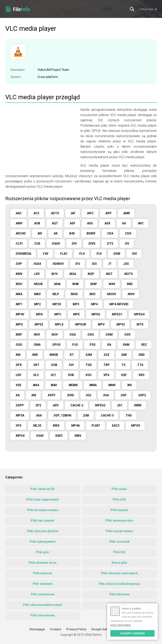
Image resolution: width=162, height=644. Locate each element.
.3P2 (38, 405)
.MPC (57, 314)
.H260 (39, 436)
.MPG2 (38, 324)
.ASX (107, 223)
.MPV (101, 324)
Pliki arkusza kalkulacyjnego (119, 584)
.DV (127, 244)
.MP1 (19, 304)
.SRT (36, 365)
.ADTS (55, 213)
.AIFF (108, 213)
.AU (124, 223)
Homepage (37, 629)
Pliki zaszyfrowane (119, 531)
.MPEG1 (117, 314)
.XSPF (51, 395)
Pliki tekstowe (119, 594)
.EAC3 (115, 426)
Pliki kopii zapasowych (43, 499)
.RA (109, 345)
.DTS (110, 244)
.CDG (128, 233)
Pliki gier (43, 552)
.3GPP (19, 405)
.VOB (70, 375)
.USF (18, 375)
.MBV (78, 436)
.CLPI (19, 244)
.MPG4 (20, 436)
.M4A (57, 284)
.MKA (19, 294)
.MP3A (20, 415)
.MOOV (111, 294)
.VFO (18, 426)
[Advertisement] (41, 137)
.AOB (37, 223)
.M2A (72, 274)
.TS (123, 365)
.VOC (88, 375)
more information (121, 625)
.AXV (55, 405)
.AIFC (90, 213)
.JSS (126, 264)
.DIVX (92, 244)
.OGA (72, 335)
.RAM (126, 345)
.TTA (140, 365)
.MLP (55, 294)
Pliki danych (119, 510)
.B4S (72, 233)
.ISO (94, 264)
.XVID (70, 395)
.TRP (106, 365)
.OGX (18, 345)
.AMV (19, 223)
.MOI (92, 294)
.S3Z (106, 355)
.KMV (19, 274)
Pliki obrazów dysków (43, 531)
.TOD (88, 365)
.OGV (127, 335)
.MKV (37, 294)
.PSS (92, 345)
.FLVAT (95, 426)
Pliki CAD (119, 499)
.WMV (112, 385)
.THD (128, 415)
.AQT (55, 223)
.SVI (71, 365)
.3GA (106, 395)
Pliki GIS (119, 552)
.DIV (74, 244)
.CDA (110, 233)
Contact (56, 629)
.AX (55, 233)
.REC (144, 345)
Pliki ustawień (43, 584)
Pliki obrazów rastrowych (119, 573)
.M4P (93, 284)
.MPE (76, 314)
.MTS (140, 324)
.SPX (18, 365)
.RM (18, 355)
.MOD (74, 294)
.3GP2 (142, 395)
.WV (129, 385)
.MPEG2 (100, 405)
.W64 (36, 385)
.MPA (39, 314)
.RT (71, 355)
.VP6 (106, 375)
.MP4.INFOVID (119, 304)
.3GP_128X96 (62, 415)
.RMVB (53, 355)
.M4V (112, 284)
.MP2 (37, 304)
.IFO (77, 264)
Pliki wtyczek (43, 573)
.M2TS (128, 274)
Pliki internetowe (43, 615)
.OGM (109, 335)
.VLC (36, 375)
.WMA (93, 385)
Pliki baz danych (43, 521)
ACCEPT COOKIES (132, 633)
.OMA (37, 345)
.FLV (99, 254)
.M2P (91, 274)
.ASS (90, 223)
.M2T (109, 274)
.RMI (35, 355)
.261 (119, 405)
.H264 (37, 264)
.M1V (54, 274)
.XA (17, 395)
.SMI (124, 355)
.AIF (73, 213)
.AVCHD (20, 233)
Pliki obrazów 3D (43, 489)
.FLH (82, 254)
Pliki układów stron (43, 563)
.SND (141, 355)
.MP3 (76, 304)
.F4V (45, 254)
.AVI (39, 233)
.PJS (75, 345)
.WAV (53, 385)
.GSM (116, 254)
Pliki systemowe (43, 594)
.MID (129, 284)
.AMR (126, 213)
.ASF (72, 223)
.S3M (88, 355)
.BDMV (91, 233)
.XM (33, 395)
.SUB (54, 365)
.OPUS (56, 345)
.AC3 (36, 213)
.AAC (18, 213)
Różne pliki (119, 563)
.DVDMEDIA (23, 254)
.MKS (56, 426)
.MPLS (59, 324)
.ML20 (37, 426)
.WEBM (73, 385)
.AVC (140, 223)
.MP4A (75, 426)
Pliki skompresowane (43, 510)
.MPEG (95, 314)
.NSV (36, 335)
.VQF (124, 375)
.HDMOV (58, 264)
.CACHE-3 (107, 415)
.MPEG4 (139, 314)
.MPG (19, 324)
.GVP (18, 264)
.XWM (137, 405)
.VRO (141, 375)
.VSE (18, 385)
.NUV (54, 335)
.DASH (56, 244)
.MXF (19, 335)
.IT (110, 264)
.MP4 (94, 304)
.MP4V (20, 314)
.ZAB (86, 415)
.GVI (134, 254)
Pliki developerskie (119, 521)
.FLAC (63, 254)
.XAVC (59, 436)
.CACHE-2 (76, 405)
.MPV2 (120, 324)
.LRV (36, 274)
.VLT (53, 375)
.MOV (131, 294)
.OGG (90, 335)
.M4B (75, 284)
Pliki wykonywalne (43, 542)
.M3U (19, 284)
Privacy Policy (76, 629)
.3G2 (88, 395)
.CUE (37, 244)
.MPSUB (80, 324)
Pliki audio (119, 489)
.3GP (123, 395)
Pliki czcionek (119, 542)
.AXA (38, 415)
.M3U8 (38, 284)
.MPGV (135, 426)
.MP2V (56, 304)
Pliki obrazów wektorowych (43, 605)
